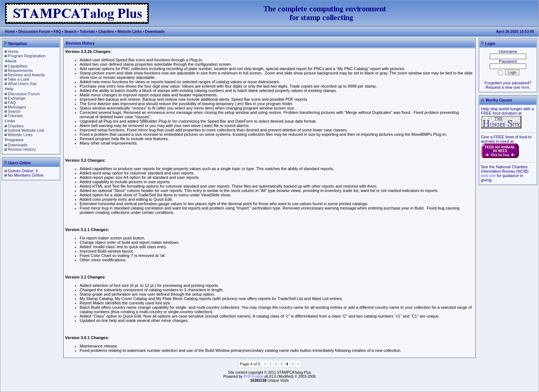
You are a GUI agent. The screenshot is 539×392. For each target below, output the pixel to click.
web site (488, 176)
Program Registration (27, 56)
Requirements (20, 70)
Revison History (22, 149)
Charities (106, 32)
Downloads (155, 32)
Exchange (17, 98)
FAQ (58, 32)
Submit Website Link (26, 130)
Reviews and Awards (26, 75)
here (525, 87)
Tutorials (88, 32)
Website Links (130, 32)
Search (70, 32)
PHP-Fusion (254, 376)
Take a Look (18, 79)
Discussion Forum (34, 32)
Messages (17, 107)
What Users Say (22, 84)
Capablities (18, 66)
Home (10, 32)
